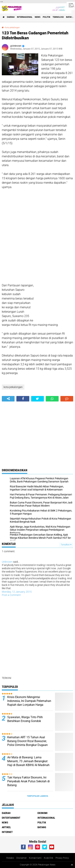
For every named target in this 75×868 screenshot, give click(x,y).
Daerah (11, 17)
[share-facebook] (23, 399)
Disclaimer (21, 858)
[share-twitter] (37, 399)
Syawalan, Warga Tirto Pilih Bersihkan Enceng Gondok (25, 719)
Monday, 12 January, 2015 (17, 592)
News (38, 17)
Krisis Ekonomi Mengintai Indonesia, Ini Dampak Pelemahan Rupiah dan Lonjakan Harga (29, 701)
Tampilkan (66, 545)
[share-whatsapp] (52, 399)
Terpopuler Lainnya (37, 796)
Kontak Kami (35, 858)
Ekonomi (43, 813)
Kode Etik (49, 858)
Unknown (7, 562)
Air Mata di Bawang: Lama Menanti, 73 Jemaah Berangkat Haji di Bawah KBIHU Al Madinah (28, 761)
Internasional (25, 17)
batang (70, 17)
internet (7, 832)
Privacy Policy (62, 858)
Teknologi (58, 17)
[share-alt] (8, 399)
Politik (47, 17)
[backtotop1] (72, 865)
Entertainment (11, 818)
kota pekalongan (12, 28)
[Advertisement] (37, 234)
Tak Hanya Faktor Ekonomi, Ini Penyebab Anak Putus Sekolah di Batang (28, 781)
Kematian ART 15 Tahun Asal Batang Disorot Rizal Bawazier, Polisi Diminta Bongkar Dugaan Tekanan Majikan (27, 743)
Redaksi (10, 858)
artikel (6, 827)
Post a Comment (11, 595)
